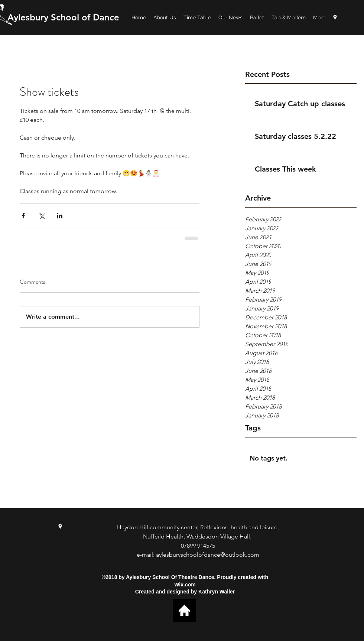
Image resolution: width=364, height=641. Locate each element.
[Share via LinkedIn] (60, 216)
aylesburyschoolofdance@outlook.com (208, 555)
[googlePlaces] (335, 17)
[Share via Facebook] (23, 216)
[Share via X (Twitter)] (41, 216)
